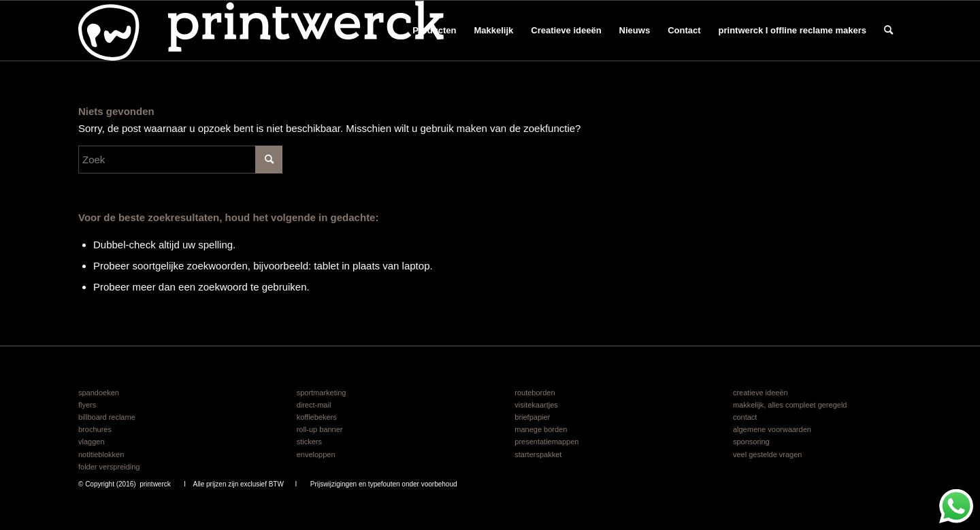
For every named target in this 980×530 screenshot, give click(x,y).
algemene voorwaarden (772, 429)
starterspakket (538, 454)
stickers (309, 442)
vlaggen (92, 442)
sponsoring (751, 442)
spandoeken (99, 393)
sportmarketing (322, 393)
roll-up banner (320, 429)
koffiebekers (317, 417)
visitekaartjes (536, 405)
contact (745, 417)
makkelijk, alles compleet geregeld (790, 405)
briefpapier (532, 417)
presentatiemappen (546, 442)
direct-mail (314, 405)
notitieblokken (101, 454)
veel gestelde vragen (768, 454)
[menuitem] (434, 31)
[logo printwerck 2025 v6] (261, 31)
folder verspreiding (109, 467)
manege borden (541, 429)
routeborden (535, 393)
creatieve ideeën (761, 393)
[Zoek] (888, 31)
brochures (95, 429)
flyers (87, 405)
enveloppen (316, 454)
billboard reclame (107, 417)
